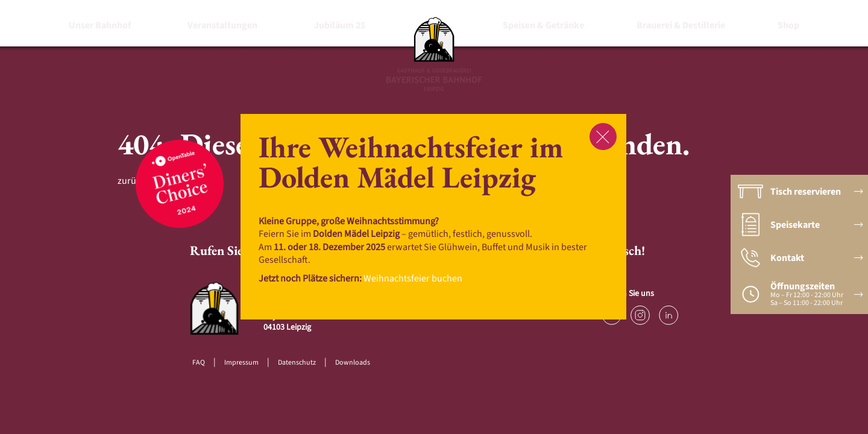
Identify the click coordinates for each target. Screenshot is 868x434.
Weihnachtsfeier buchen (413, 278)
